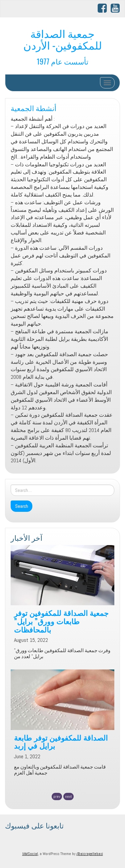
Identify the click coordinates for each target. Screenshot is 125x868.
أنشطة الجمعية (33, 108)
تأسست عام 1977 (62, 61)
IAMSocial (30, 854)
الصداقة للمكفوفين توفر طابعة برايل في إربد (61, 741)
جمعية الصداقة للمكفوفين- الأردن (63, 39)
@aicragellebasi (90, 854)
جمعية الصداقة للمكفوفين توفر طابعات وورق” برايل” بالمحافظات (61, 621)
